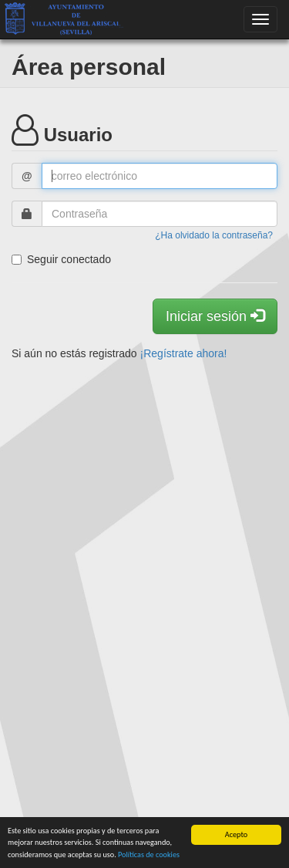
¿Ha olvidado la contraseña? (214, 235)
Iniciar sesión (215, 316)
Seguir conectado (61, 259)
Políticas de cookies (149, 854)
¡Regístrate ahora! (184, 353)
